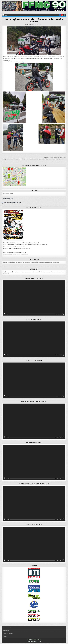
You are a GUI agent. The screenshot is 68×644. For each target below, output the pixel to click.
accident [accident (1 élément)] (5, 262)
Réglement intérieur (8, 633)
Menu (6, 15)
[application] (34, 298)
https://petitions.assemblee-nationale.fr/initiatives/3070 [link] (34, 244)
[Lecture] (5, 314)
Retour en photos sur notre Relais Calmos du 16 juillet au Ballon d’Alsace (34, 20)
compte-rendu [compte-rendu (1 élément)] (26, 262)
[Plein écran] (63, 314)
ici (23, 62)
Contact (5, 636)
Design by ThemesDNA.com (34, 642)
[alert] (34, 203)
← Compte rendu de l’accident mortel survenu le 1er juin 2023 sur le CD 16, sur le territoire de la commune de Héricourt (33, 159)
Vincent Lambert (30, 24)
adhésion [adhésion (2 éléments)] (10, 262)
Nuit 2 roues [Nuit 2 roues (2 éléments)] (56, 262)
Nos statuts (6, 631)
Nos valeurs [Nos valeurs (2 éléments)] (49, 262)
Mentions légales (7, 628)
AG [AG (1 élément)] (14, 262)
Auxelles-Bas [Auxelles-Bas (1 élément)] (19, 262)
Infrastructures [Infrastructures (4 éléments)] (41, 262)
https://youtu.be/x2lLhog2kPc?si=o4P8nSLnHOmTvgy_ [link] (17, 248)
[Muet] (61, 314)
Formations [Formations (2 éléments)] (34, 262)
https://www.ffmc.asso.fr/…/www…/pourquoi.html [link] (15, 254)
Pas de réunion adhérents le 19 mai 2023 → (55, 157)
